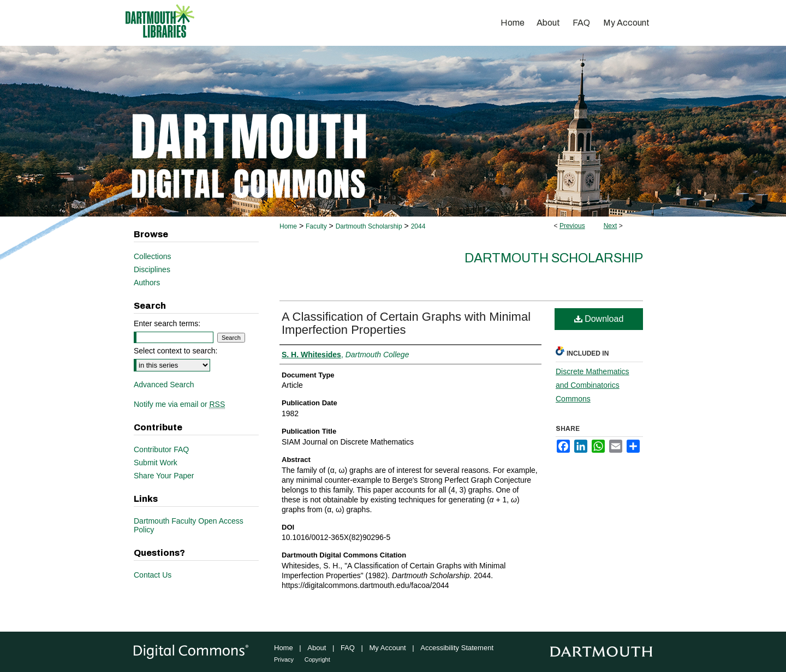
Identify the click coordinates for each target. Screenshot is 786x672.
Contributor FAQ (161, 449)
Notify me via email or (179, 404)
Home (288, 226)
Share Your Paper (164, 476)
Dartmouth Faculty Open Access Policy (189, 525)
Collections (152, 256)
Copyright (317, 659)
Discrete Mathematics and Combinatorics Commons (593, 385)
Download (599, 319)
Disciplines (152, 269)
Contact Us (153, 575)
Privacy (284, 659)
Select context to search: (175, 351)
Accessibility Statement (457, 648)
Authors (147, 283)
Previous (572, 226)
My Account (388, 648)
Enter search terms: (167, 323)
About (317, 648)
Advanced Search (164, 385)
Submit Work (156, 463)
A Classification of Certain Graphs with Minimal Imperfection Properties (406, 323)
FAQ (348, 648)
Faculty (316, 226)
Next (611, 226)
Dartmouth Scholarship (369, 226)
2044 (418, 226)
